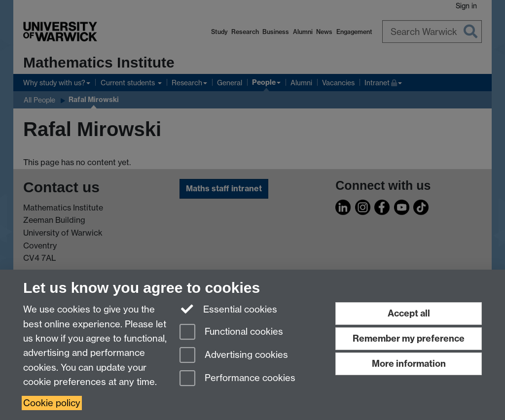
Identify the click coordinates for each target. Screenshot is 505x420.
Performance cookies (237, 379)
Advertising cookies (234, 356)
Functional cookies (231, 332)
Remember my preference (409, 338)
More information (409, 364)
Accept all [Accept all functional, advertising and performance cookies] (409, 313)
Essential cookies (229, 309)
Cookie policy (52, 403)
